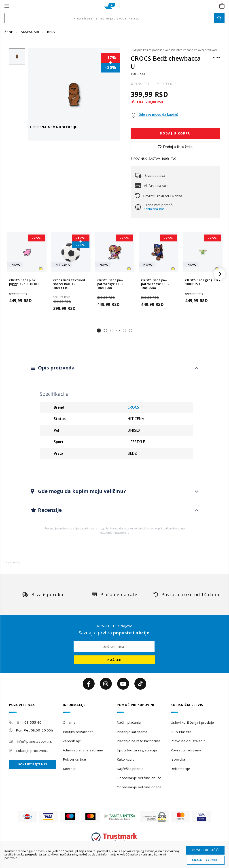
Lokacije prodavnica (32, 751)
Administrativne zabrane (83, 750)
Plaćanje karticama (132, 732)
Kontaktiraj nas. (154, 209)
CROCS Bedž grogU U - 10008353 (203, 282)
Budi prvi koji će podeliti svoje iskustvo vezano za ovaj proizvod (174, 50)
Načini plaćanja (129, 722)
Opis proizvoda (56, 367)
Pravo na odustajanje (188, 741)
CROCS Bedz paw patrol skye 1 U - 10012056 (110, 284)
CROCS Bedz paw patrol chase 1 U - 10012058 (155, 284)
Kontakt (69, 769)
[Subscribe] (114, 660)
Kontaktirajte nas (33, 764)
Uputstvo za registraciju (137, 750)
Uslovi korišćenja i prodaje (192, 722)
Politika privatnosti (78, 732)
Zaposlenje (72, 741)
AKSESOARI (31, 32)
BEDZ (52, 32)
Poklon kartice (74, 759)
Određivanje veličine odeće (139, 787)
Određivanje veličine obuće (139, 778)
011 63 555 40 (29, 722)
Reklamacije (180, 769)
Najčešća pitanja (130, 769)
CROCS (133, 407)
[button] (99, 331)
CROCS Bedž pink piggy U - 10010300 (24, 282)
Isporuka (178, 759)
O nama (69, 722)
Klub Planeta (181, 732)
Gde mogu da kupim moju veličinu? (81, 491)
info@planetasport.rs (34, 741)
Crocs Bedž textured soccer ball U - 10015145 (69, 284)
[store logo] (110, 6)
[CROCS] (217, 59)
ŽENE (9, 32)
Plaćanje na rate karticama (139, 741)
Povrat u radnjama (186, 750)
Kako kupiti (126, 759)
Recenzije (49, 510)
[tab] (114, 368)
